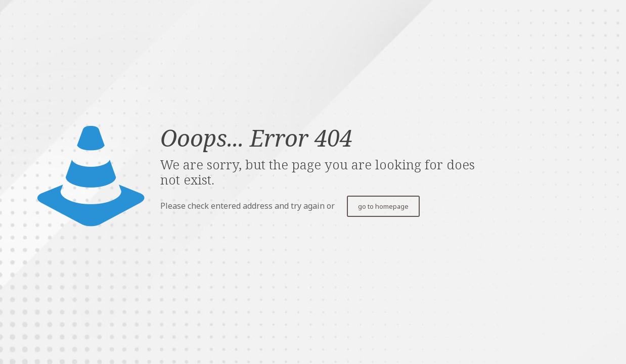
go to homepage (383, 206)
